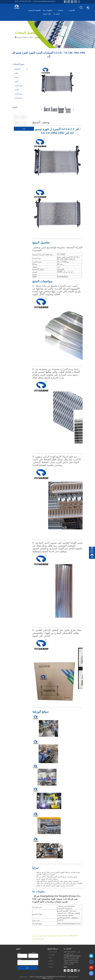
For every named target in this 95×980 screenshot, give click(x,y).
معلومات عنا (49, 10)
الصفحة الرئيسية (34, 10)
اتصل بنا (57, 14)
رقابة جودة (47, 14)
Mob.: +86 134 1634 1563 (23, 1)
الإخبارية (72, 10)
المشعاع (37, 37)
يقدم (24, 129)
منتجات (62, 10)
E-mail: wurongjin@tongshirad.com (44, 1)
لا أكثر (34, 939)
